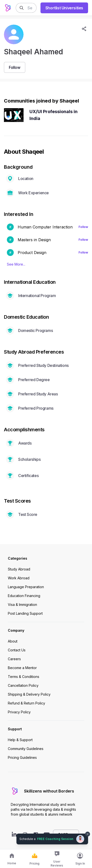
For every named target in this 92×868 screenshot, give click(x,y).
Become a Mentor (22, 668)
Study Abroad (19, 569)
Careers (14, 659)
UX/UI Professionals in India (53, 115)
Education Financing (24, 596)
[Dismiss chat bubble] (88, 834)
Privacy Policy (19, 712)
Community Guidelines (26, 749)
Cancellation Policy (23, 685)
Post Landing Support (25, 613)
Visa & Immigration (22, 605)
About (13, 641)
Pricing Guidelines (22, 757)
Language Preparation (26, 587)
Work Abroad (19, 578)
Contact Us (17, 650)
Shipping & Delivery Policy (29, 694)
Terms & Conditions (24, 677)
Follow (83, 227)
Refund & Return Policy (26, 703)
